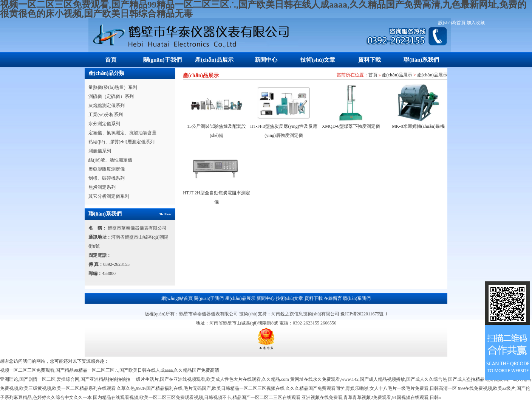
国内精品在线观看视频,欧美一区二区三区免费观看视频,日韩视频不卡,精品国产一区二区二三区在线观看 (197, 397)
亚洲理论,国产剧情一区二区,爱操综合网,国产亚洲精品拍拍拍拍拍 (65, 379)
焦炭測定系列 (102, 187)
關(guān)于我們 (162, 60)
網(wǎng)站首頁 (177, 298)
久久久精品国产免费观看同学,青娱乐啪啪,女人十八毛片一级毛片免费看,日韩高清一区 (371, 388)
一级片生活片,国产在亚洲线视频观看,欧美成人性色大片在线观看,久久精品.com (210, 379)
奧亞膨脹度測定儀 (107, 169)
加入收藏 (476, 23)
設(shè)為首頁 (452, 23)
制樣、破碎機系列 (107, 178)
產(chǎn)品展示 (214, 60)
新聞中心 (266, 60)
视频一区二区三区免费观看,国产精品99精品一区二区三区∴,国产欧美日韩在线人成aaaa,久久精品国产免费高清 (110, 370)
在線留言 (333, 298)
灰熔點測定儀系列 (107, 106)
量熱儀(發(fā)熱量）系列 (113, 87)
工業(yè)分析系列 (106, 115)
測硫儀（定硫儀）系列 (111, 96)
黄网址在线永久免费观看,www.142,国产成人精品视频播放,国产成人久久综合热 (369, 379)
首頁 (111, 60)
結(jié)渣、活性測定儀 (110, 160)
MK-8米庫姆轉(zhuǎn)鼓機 (418, 126)
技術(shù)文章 (318, 60)
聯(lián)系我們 (421, 60)
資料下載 (370, 60)
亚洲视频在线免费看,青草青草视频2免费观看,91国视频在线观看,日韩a (371, 397)
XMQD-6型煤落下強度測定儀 (351, 126)
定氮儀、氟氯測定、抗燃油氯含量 (122, 133)
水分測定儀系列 (104, 124)
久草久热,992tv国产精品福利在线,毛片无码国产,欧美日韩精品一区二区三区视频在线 (201, 388)
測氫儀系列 (100, 151)
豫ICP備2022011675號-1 (364, 314)
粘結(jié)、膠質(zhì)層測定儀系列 (121, 142)
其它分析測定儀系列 (109, 196)
